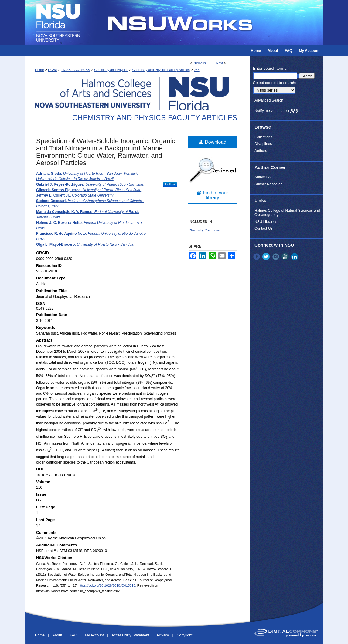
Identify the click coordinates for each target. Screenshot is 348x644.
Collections (263, 137)
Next (220, 63)
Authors (261, 151)
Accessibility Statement (131, 635)
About (58, 635)
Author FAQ (264, 177)
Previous (199, 63)
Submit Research (268, 184)
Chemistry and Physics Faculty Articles (161, 70)
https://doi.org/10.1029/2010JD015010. (107, 585)
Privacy (164, 635)
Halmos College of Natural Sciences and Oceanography (287, 213)
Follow (170, 184)
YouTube (286, 257)
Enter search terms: (270, 68)
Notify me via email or (276, 111)
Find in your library (212, 195)
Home (39, 70)
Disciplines (263, 144)
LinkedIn (295, 257)
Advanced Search (269, 100)
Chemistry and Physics (111, 70)
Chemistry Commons (204, 230)
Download (213, 142)
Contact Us (263, 228)
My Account (95, 635)
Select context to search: (275, 83)
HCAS (53, 70)
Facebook (257, 257)
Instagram (276, 257)
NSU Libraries (266, 222)
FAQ (74, 635)
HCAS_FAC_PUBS (76, 70)
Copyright (184, 635)
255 (196, 70)
